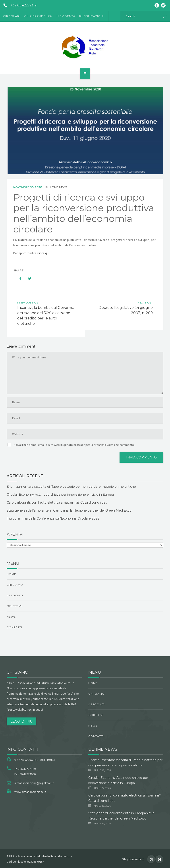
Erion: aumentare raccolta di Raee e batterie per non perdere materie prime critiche (71, 487)
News (11, 617)
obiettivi (14, 606)
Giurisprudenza (38, 16)
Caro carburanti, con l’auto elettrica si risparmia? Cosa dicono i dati (57, 503)
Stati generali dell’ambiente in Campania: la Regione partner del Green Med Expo (69, 510)
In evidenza (66, 16)
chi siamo (15, 585)
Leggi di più (21, 721)
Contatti (14, 627)
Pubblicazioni (92, 16)
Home (11, 574)
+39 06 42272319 (18, 5)
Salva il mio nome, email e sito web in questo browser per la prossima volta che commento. (74, 445)
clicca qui (43, 253)
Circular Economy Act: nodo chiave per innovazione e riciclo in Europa (60, 495)
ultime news (58, 187)
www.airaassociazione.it (30, 792)
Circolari (12, 16)
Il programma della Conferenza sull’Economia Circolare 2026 (53, 518)
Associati (15, 595)
